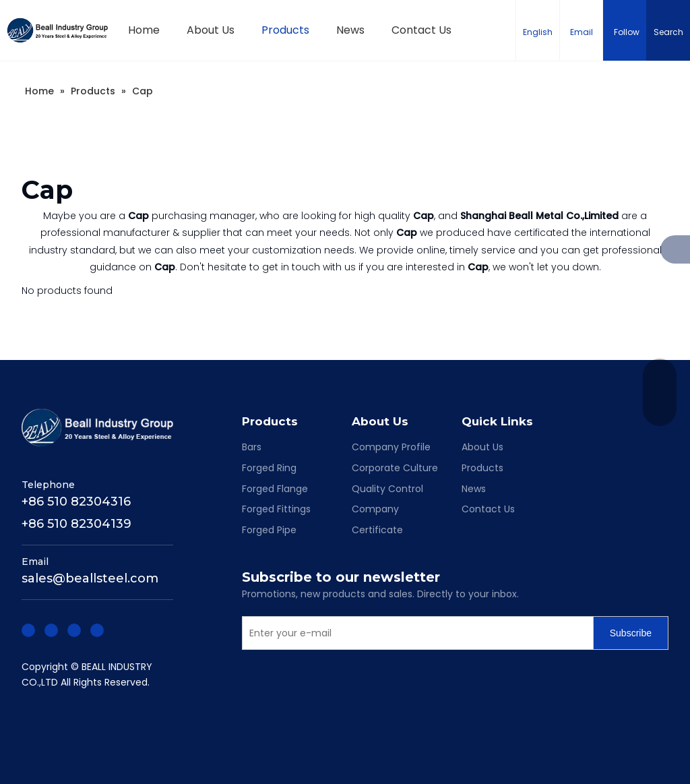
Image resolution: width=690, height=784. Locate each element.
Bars (252, 447)
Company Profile (391, 447)
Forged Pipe (269, 530)
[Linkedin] (51, 629)
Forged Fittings (276, 509)
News (474, 489)
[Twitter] (74, 629)
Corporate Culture (395, 468)
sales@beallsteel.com (90, 578)
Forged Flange (275, 489)
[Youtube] (97, 629)
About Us (482, 447)
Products (482, 468)
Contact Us (488, 509)
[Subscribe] (631, 633)
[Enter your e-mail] (415, 633)
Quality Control (387, 489)
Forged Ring (269, 468)
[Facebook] (28, 629)
